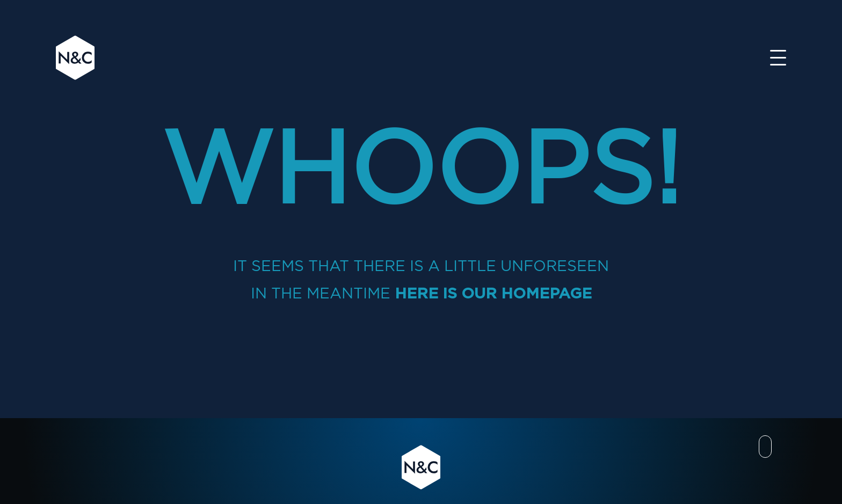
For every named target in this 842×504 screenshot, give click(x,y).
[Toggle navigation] (778, 58)
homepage (546, 293)
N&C (75, 57)
